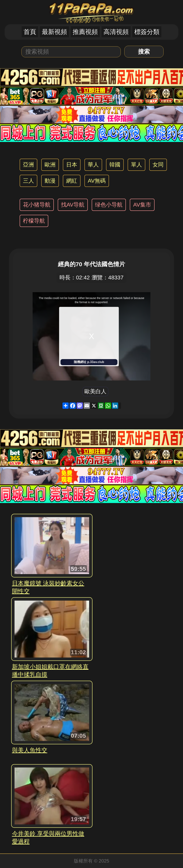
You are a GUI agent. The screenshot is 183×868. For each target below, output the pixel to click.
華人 (93, 165)
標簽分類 (147, 32)
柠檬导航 (34, 221)
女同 (158, 165)
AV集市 (142, 205)
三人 (28, 181)
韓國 (115, 165)
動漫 (50, 181)
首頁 (30, 32)
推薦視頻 (85, 32)
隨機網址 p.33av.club (89, 362)
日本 (72, 165)
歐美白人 (95, 391)
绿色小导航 (109, 205)
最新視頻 (54, 32)
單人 (136, 165)
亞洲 (28, 165)
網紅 (72, 181)
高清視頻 (116, 32)
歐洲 (50, 165)
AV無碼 (97, 181)
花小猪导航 (37, 205)
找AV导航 (73, 205)
